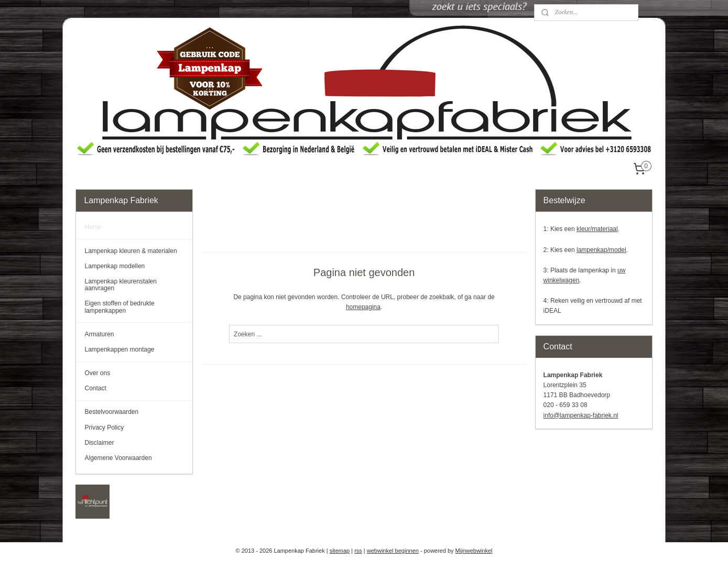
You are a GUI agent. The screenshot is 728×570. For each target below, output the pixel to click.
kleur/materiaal (597, 229)
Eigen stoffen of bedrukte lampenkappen (119, 307)
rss (358, 551)
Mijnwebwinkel (474, 551)
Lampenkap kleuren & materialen (131, 251)
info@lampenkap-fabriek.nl (581, 415)
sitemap (340, 551)
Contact (95, 388)
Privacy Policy (104, 427)
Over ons (97, 373)
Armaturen (99, 334)
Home (93, 227)
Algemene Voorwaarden (118, 458)
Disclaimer (99, 443)
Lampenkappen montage (119, 349)
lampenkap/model (601, 250)
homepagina (363, 307)
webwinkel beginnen (393, 551)
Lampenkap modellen (115, 266)
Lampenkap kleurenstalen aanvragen (120, 285)
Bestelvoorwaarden (111, 412)
